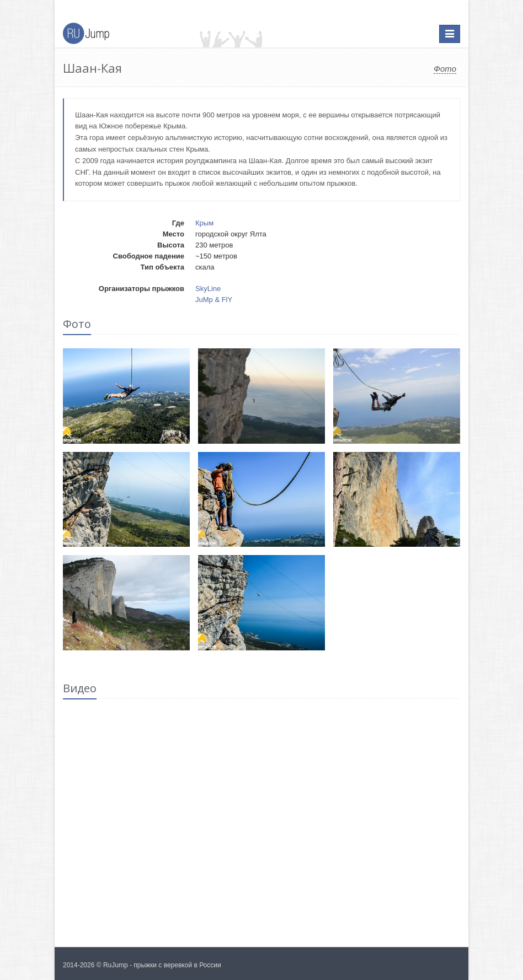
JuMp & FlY (214, 300)
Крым (204, 223)
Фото (445, 69)
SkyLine (208, 289)
